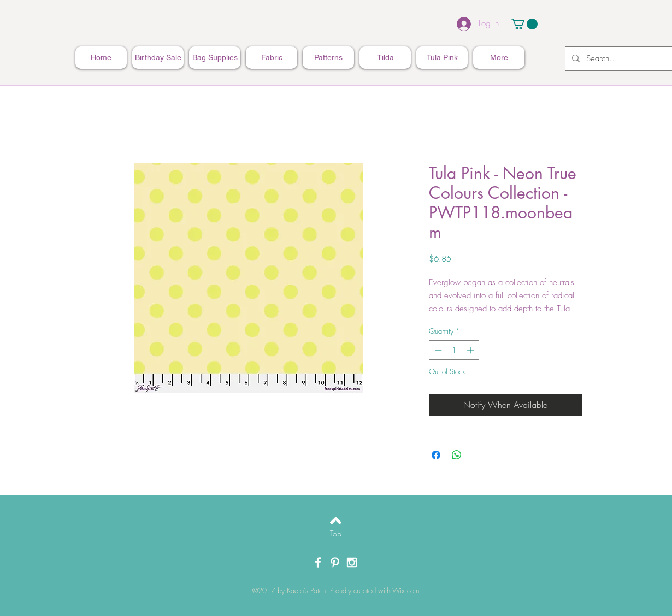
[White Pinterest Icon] (335, 562)
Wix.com (406, 590)
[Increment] (471, 350)
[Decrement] (437, 350)
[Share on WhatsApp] (457, 455)
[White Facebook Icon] (318, 562)
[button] (524, 24)
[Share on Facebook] (436, 455)
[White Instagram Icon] (352, 562)
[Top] (336, 534)
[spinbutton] (454, 350)
